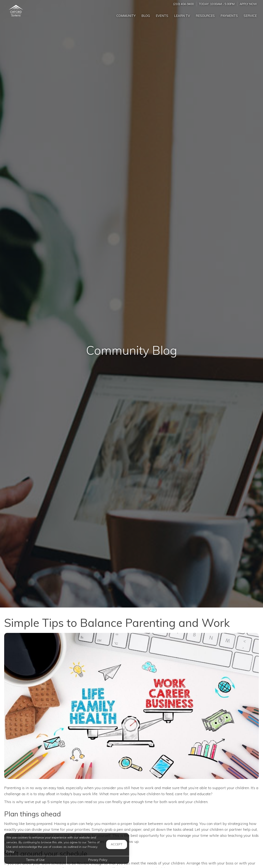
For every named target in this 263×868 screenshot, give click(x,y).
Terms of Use (35, 860)
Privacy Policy (98, 860)
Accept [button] (117, 844)
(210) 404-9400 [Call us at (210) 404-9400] (183, 4)
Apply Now (248, 4)
